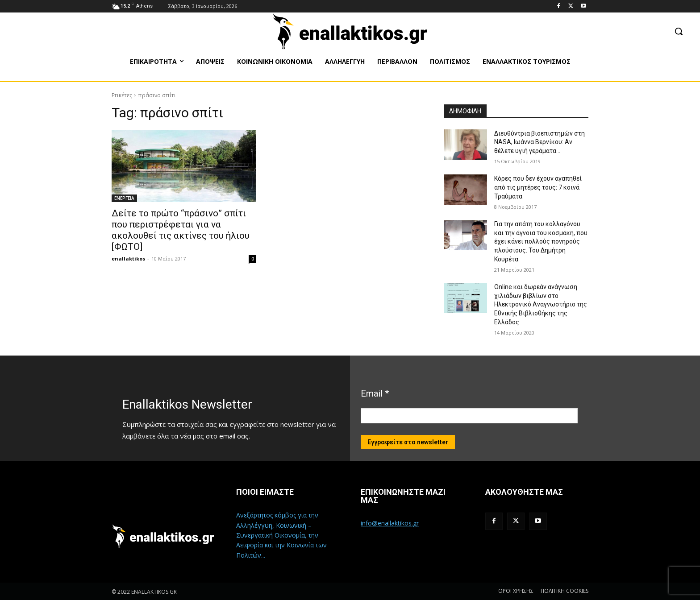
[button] (679, 31)
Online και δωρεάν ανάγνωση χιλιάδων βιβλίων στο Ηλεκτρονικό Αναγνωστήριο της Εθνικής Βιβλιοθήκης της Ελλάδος (541, 304)
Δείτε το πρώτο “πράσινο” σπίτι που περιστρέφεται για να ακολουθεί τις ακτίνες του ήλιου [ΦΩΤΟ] (181, 230)
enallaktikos (128, 259)
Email (375, 393)
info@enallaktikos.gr (390, 523)
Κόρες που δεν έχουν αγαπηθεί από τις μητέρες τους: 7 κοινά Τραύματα (538, 187)
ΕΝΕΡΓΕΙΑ (124, 198)
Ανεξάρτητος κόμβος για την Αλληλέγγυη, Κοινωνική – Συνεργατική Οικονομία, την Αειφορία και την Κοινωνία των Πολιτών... (281, 535)
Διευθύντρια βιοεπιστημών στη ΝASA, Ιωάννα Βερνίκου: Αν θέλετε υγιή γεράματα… (540, 142)
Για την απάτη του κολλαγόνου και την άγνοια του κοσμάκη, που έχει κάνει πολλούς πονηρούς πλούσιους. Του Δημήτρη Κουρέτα (541, 241)
